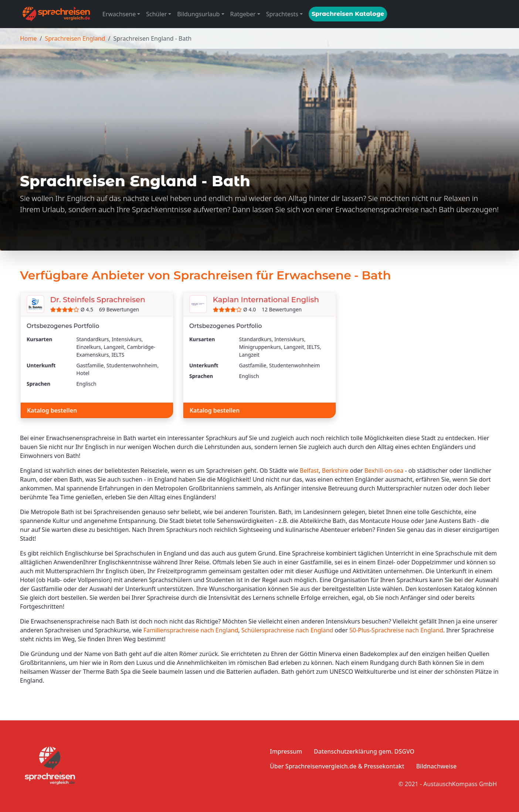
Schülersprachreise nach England (287, 630)
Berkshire (335, 470)
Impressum (286, 751)
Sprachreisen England (75, 38)
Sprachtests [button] (282, 14)
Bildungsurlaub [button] (198, 14)
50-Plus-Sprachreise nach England (396, 630)
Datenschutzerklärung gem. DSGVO (364, 751)
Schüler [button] (156, 14)
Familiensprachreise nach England (191, 630)
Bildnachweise (436, 766)
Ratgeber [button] (243, 14)
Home (28, 38)
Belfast (309, 470)
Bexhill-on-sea (384, 470)
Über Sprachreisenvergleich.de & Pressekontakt (337, 766)
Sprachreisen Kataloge (348, 14)
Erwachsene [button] (119, 14)
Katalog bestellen (52, 410)
